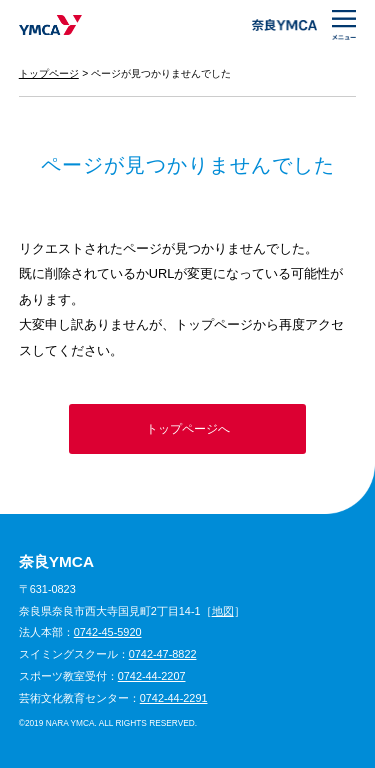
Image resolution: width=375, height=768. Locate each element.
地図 (223, 611)
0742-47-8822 (163, 654)
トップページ (49, 73)
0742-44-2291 (174, 698)
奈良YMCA (50, 25)
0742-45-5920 (108, 632)
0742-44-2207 (152, 676)
